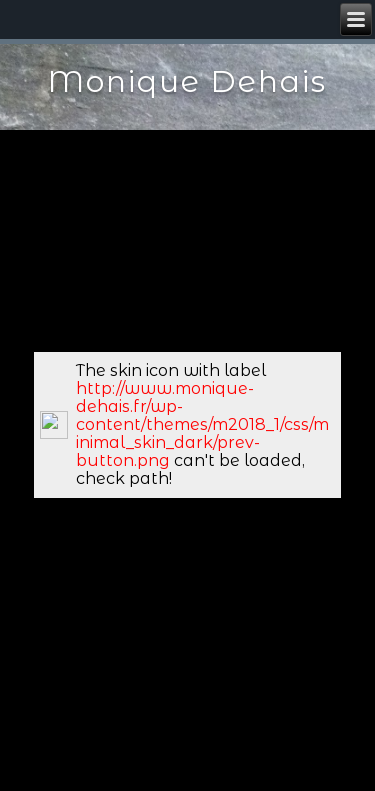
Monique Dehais (187, 81)
